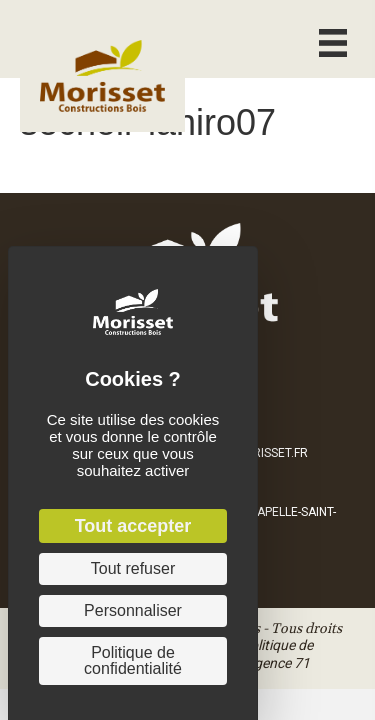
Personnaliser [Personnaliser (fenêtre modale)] (133, 610)
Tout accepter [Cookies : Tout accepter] (133, 526)
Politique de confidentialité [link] (133, 660)
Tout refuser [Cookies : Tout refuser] (133, 568)
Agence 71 (277, 663)
